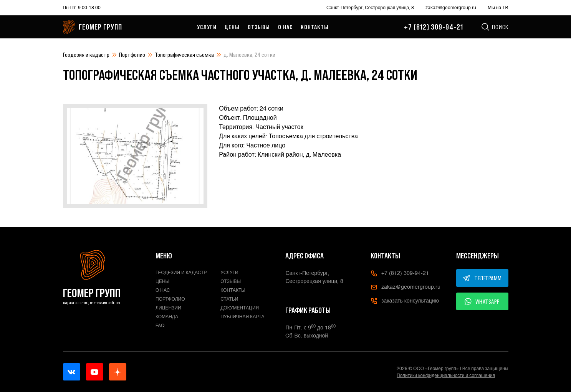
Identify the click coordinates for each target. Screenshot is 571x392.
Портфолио (132, 55)
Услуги (207, 27)
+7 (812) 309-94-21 (434, 27)
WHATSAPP (482, 301)
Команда (167, 317)
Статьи (229, 299)
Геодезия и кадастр (86, 55)
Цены (232, 27)
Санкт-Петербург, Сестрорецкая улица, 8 (370, 8)
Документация (240, 308)
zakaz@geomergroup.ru (451, 8)
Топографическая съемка (184, 55)
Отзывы (259, 27)
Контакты (315, 27)
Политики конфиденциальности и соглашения (446, 375)
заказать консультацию (405, 301)
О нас (285, 27)
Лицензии (168, 308)
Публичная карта (242, 317)
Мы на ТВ (498, 8)
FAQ (160, 326)
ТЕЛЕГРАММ (482, 278)
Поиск (495, 27)
